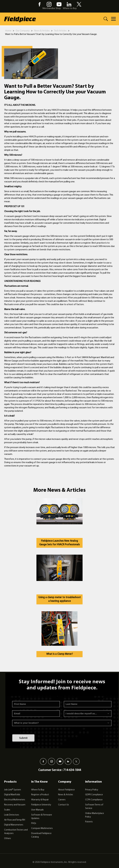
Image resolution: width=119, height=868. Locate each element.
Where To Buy (38, 790)
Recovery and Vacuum (15, 805)
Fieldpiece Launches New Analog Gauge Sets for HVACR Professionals (59, 543)
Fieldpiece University (41, 805)
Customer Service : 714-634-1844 (60, 770)
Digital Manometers (14, 825)
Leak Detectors (12, 815)
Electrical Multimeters (15, 800)
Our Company (23, 31)
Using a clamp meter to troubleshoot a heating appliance (60, 599)
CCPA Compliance (94, 800)
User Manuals (37, 810)
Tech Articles (60, 31)
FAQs (34, 823)
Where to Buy (70, 8)
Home (8, 31)
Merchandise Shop (52, 8)
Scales (7, 810)
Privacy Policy (92, 790)
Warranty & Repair (40, 800)
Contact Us (63, 805)
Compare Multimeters (42, 828)
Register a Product (40, 795)
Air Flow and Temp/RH (15, 820)
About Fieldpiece (66, 790)
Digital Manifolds (12, 795)
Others (8, 839)
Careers (62, 800)
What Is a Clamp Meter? (60, 654)
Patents (89, 822)
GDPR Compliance (94, 795)
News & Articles (42, 31)
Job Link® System (13, 790)
